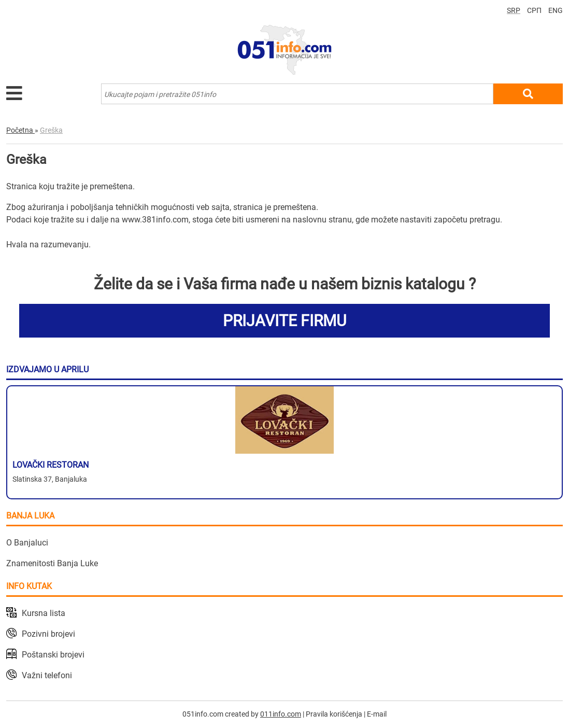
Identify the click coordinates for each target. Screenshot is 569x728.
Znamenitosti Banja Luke (52, 563)
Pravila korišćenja (334, 714)
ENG (556, 10)
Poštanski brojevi (53, 655)
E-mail (377, 714)
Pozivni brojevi (48, 634)
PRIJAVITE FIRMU (284, 321)
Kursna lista (44, 613)
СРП (534, 10)
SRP (514, 10)
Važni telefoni (47, 675)
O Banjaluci (27, 543)
